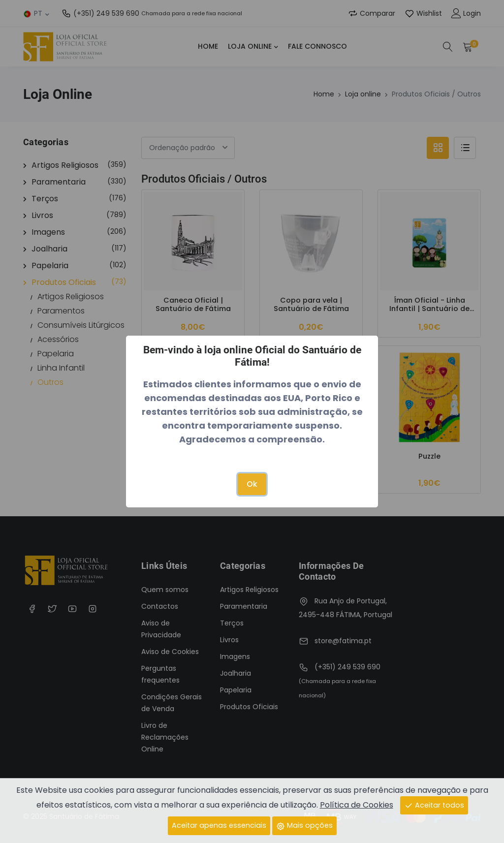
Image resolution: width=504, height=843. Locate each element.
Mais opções (304, 825)
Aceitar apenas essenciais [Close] (219, 825)
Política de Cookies (357, 805)
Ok (252, 484)
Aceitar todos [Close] (434, 805)
